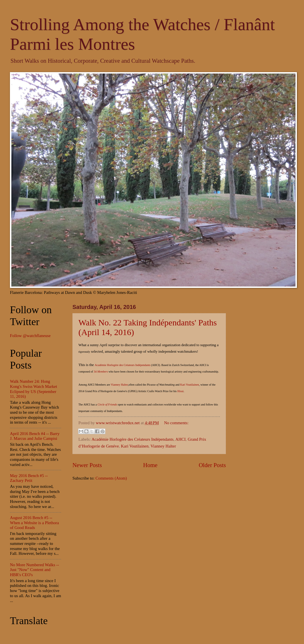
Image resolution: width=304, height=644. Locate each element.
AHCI (180, 439)
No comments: (176, 423)
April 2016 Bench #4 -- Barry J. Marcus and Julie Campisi (35, 436)
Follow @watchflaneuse (30, 336)
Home (150, 465)
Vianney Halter (119, 385)
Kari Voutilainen (190, 385)
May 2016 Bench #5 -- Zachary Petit (29, 478)
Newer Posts (87, 465)
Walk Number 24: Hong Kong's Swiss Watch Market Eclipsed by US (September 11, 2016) (34, 389)
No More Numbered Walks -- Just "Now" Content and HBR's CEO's (35, 570)
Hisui (180, 391)
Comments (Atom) (111, 478)
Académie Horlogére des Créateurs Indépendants (123, 365)
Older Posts (212, 465)
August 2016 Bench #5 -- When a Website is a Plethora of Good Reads (34, 523)
